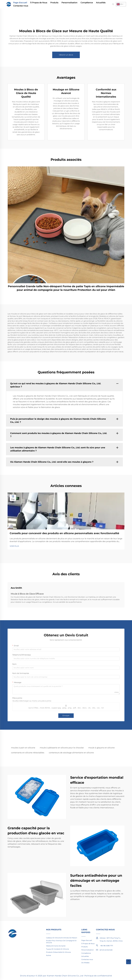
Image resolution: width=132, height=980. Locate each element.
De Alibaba (85, 963)
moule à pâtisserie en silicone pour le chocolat (62, 748)
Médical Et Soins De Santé (56, 946)
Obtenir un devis (66, 55)
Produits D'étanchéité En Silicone (58, 952)
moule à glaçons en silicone (101, 748)
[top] (129, 962)
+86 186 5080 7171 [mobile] (104, 945)
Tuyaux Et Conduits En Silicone (57, 949)
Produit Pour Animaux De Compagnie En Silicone (61, 942)
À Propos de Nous (39, 3)
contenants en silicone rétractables (28, 753)
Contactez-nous (21, 6)
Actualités (101, 3)
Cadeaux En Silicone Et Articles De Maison (62, 938)
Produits (54, 3)
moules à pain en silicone (23, 748)
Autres (49, 955)
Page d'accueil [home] (20, 3)
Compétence (87, 3)
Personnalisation (69, 3)
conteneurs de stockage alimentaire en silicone (71, 753)
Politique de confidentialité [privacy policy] (98, 976)
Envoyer (66, 716)
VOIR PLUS (14, 546)
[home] (9, 4)
